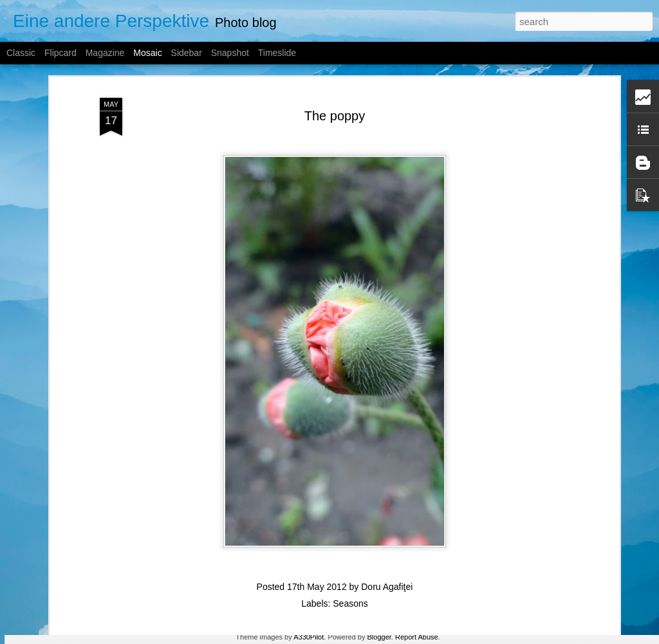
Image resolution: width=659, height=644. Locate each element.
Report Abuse (417, 637)
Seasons (350, 576)
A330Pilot (309, 637)
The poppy (335, 87)
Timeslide (277, 53)
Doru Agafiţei (387, 559)
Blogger (379, 637)
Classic (21, 53)
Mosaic (147, 53)
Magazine (105, 53)
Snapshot (230, 53)
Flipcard (60, 53)
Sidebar (187, 53)
